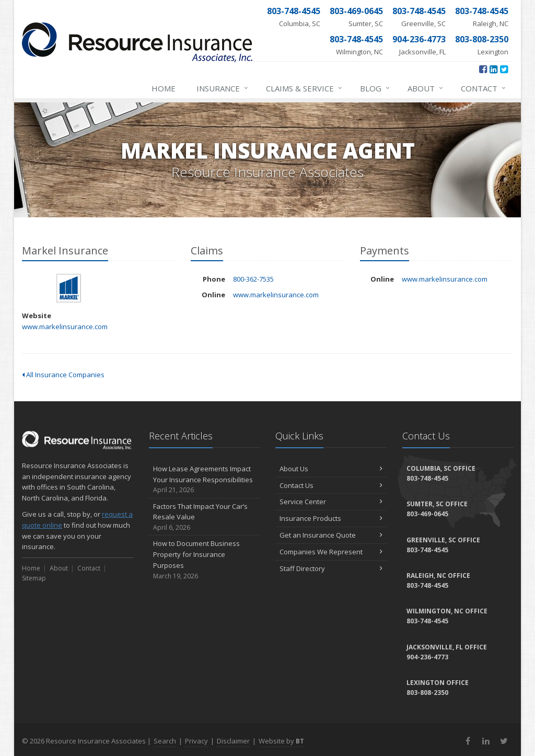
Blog (375, 88)
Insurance (223, 88)
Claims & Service (305, 88)
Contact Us (331, 485)
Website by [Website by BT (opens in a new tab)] (281, 741)
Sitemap (34, 578)
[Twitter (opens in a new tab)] (504, 69)
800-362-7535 (253, 279)
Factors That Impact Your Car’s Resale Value (205, 517)
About (426, 88)
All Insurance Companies (63, 375)
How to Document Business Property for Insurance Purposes (205, 560)
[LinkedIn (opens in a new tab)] (493, 69)
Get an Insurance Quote (331, 535)
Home (164, 88)
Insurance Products (331, 518)
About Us (331, 469)
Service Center (331, 502)
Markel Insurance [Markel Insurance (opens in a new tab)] (69, 288)
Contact (484, 88)
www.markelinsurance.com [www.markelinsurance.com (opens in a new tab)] (65, 327)
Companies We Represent (331, 552)
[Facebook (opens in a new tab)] (483, 69)
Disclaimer (233, 741)
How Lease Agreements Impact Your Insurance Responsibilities (205, 480)
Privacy (196, 741)
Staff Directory (331, 568)
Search (165, 741)
